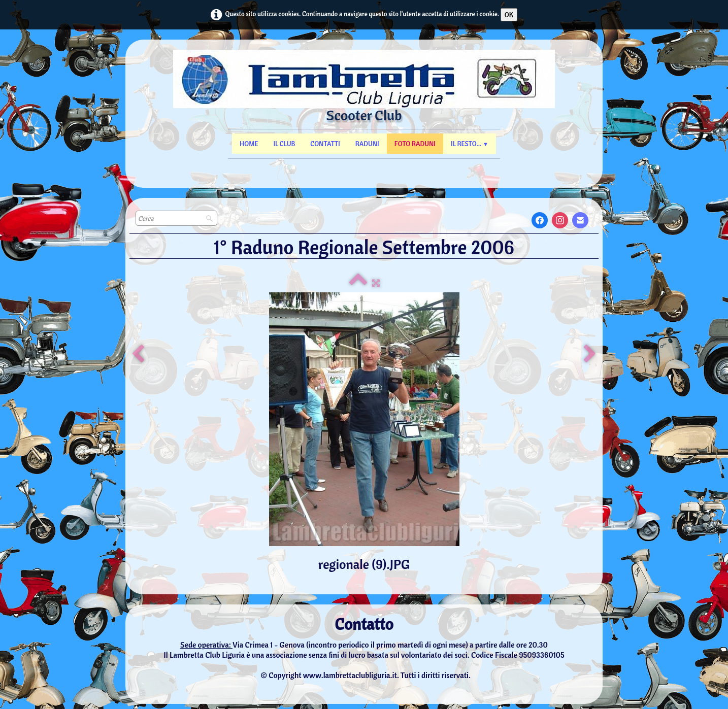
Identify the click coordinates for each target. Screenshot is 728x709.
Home (249, 144)
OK (509, 15)
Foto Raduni (415, 144)
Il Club (284, 144)
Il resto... (470, 144)
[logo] (364, 97)
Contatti (325, 144)
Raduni (367, 144)
